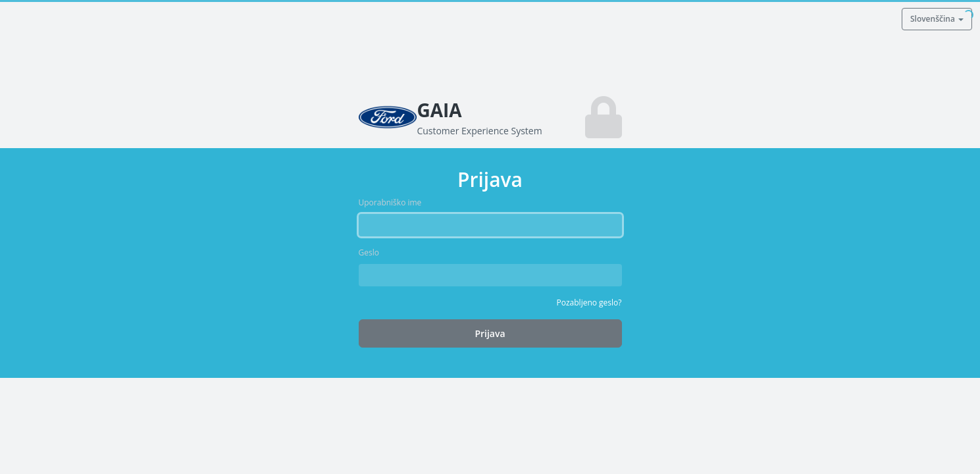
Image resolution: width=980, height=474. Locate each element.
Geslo (369, 252)
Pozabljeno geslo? (589, 303)
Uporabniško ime (390, 202)
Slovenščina (937, 19)
